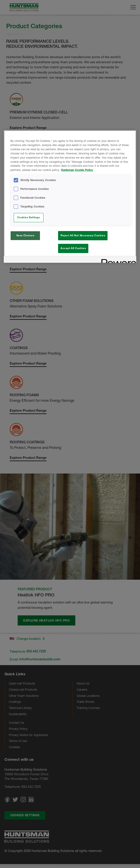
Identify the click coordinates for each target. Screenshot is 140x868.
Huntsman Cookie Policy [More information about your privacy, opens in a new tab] (77, 170)
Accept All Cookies (73, 248)
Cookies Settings (28, 217)
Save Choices (25, 235)
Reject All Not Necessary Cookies (83, 235)
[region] (70, 197)
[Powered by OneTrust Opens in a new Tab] (117, 261)
